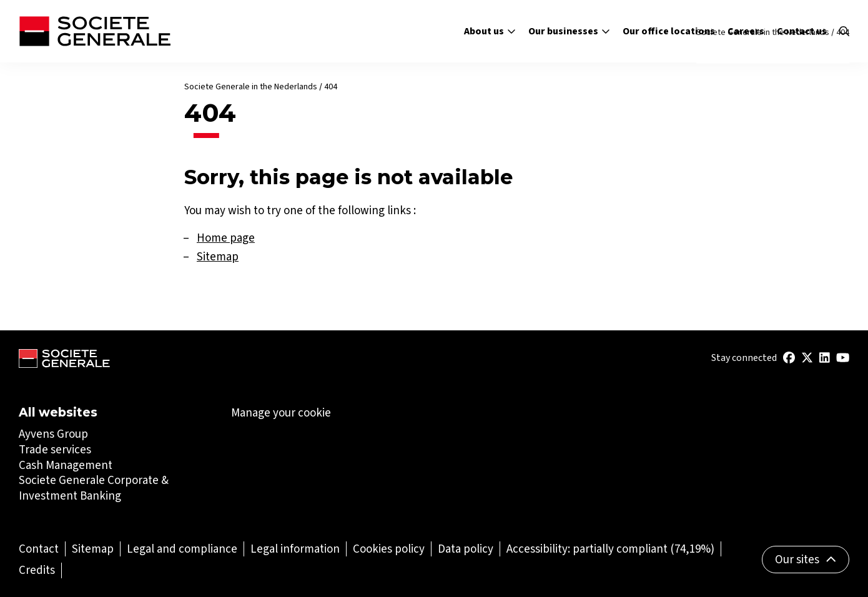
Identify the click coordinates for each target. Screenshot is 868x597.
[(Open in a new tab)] (789, 358)
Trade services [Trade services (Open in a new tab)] (55, 449)
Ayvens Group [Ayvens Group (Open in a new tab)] (53, 434)
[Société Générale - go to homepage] (95, 31)
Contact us (802, 31)
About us (490, 31)
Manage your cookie (281, 413)
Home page (226, 238)
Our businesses (569, 31)
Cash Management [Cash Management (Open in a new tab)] (66, 465)
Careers (746, 31)
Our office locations (669, 31)
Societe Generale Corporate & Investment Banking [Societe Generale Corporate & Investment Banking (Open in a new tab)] (94, 488)
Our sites (806, 559)
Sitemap (218, 256)
